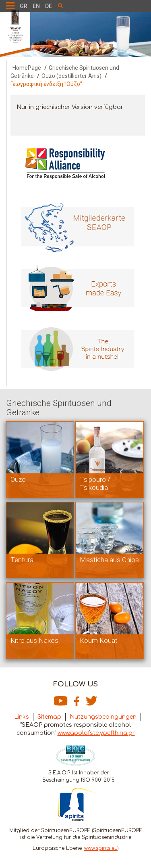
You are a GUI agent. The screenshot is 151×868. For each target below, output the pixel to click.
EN (36, 6)
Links (22, 717)
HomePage (27, 68)
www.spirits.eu (101, 848)
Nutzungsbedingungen (103, 717)
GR (24, 6)
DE (49, 6)
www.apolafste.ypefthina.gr (96, 733)
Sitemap (49, 717)
